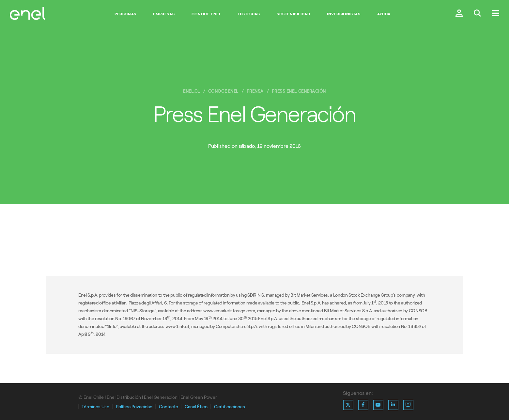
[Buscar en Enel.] (477, 14)
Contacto (169, 407)
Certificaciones (230, 407)
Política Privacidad (134, 407)
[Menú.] (496, 14)
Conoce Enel (207, 14)
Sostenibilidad (293, 14)
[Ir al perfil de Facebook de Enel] (363, 405)
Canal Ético (196, 407)
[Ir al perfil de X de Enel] (348, 405)
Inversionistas (344, 14)
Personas (125, 14)
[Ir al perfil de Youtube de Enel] (378, 405)
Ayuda (384, 14)
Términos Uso (95, 407)
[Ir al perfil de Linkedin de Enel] (393, 405)
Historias (249, 14)
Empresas (164, 14)
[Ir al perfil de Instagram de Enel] (408, 405)
